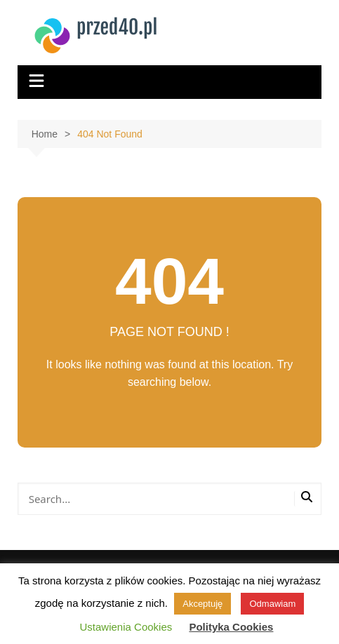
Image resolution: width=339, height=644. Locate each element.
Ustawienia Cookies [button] (126, 627)
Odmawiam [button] (272, 604)
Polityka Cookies (231, 627)
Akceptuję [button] (202, 604)
